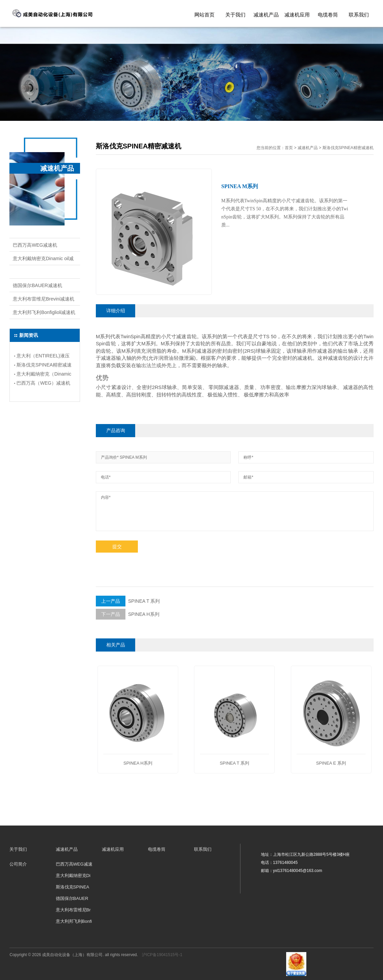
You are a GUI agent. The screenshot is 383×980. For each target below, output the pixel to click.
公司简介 (18, 864)
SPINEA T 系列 (128, 601)
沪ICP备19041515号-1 (162, 955)
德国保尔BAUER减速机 (37, 285)
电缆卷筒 (328, 15)
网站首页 (204, 15)
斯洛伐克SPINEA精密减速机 (43, 272)
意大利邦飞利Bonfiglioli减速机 (44, 312)
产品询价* (110, 457)
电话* (106, 477)
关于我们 (235, 15)
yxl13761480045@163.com (298, 871)
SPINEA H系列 (128, 614)
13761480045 (285, 863)
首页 (289, 148)
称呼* (248, 457)
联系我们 (359, 15)
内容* (106, 497)
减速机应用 (297, 15)
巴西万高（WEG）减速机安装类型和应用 (43, 384)
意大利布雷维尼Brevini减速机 (44, 299)
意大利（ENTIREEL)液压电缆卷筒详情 (43, 357)
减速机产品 (266, 15)
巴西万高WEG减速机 (35, 245)
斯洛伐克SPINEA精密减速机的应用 (44, 366)
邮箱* (248, 477)
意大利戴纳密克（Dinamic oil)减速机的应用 (44, 375)
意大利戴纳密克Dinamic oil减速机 (43, 260)
